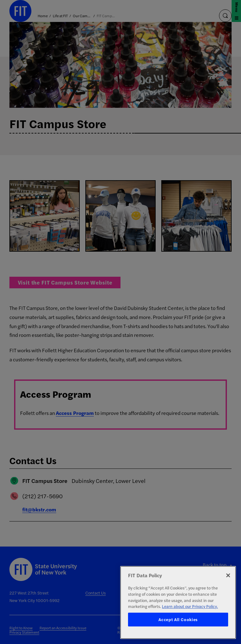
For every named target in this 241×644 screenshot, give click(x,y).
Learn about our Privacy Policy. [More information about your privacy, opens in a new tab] (190, 606)
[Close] (228, 575)
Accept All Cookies (178, 619)
